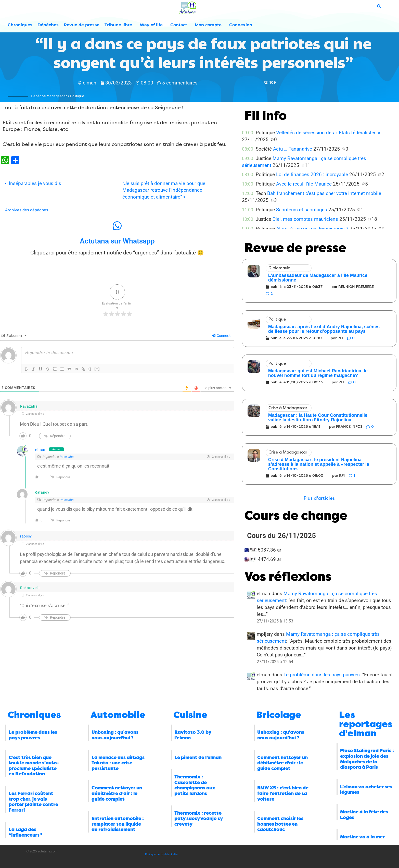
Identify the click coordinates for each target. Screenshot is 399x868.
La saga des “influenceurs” (25, 832)
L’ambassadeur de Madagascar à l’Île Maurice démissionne (318, 278)
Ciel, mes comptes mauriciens (305, 219)
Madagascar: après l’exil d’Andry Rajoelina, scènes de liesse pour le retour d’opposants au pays (324, 329)
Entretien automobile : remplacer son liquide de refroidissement (118, 824)
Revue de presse (82, 25)
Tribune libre (120, 25)
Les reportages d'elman (366, 724)
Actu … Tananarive (293, 149)
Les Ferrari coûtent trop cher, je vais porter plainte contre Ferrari (33, 802)
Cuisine (190, 715)
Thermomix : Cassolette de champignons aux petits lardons (195, 785)
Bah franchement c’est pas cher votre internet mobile (324, 193)
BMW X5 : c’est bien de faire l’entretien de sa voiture (283, 793)
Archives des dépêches (27, 210)
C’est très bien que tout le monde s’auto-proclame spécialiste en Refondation (34, 766)
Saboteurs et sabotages (302, 210)
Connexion (241, 25)
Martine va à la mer (362, 837)
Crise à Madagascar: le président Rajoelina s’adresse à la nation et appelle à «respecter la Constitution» (319, 464)
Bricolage (279, 715)
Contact (180, 25)
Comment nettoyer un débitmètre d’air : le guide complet (117, 793)
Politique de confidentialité (161, 854)
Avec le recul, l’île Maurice (304, 184)
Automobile (118, 715)
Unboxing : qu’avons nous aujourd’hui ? (115, 735)
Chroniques (20, 25)
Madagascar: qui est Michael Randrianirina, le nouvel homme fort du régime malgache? (318, 373)
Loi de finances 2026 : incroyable (312, 174)
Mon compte (209, 25)
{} (90, 369)
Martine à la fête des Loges (364, 815)
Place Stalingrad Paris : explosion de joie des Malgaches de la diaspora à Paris (367, 759)
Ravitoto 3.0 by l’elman (193, 735)
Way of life (152, 25)
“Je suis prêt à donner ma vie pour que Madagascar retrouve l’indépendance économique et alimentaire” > (164, 190)
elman (40, 449)
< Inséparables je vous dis (33, 183)
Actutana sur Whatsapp (117, 241)
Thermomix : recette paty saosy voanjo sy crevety (198, 819)
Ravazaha (67, 457)
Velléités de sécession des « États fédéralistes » (328, 133)
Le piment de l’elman (198, 757)
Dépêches (48, 25)
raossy (26, 536)
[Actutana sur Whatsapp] (117, 226)
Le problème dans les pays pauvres (322, 675)
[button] (319, 498)
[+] (97, 369)
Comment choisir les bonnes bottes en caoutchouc (280, 824)
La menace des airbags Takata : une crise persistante (118, 763)
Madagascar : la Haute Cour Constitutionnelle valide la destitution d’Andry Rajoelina (318, 418)
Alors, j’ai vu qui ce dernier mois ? (312, 229)
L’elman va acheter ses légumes (366, 790)
